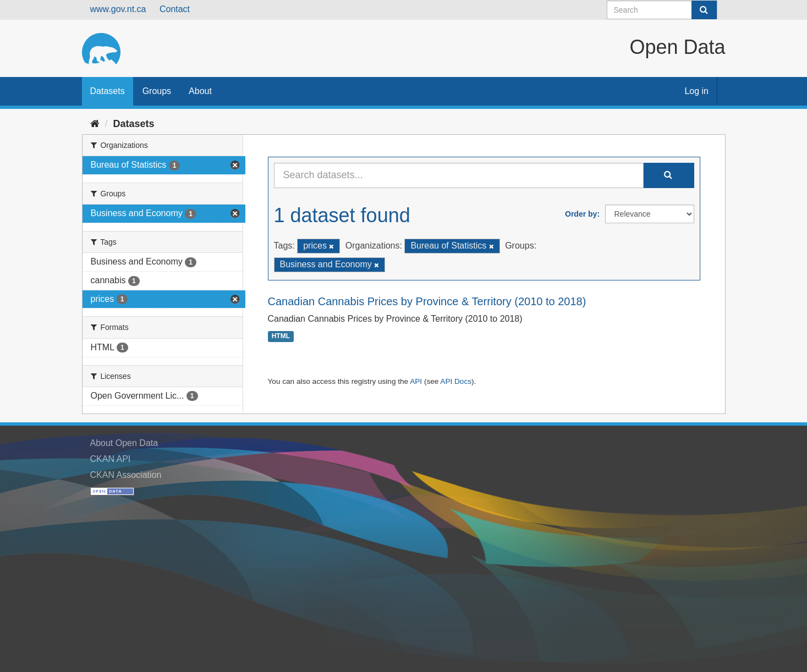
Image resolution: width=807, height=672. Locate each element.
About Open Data (124, 443)
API (416, 381)
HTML (281, 337)
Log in (696, 91)
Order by (581, 214)
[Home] (95, 124)
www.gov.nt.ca (118, 9)
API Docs (456, 381)
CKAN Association (126, 475)
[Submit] (704, 10)
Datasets (108, 91)
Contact (175, 9)
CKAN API (111, 459)
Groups (157, 91)
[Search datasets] (662, 10)
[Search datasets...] (459, 175)
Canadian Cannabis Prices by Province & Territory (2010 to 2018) (427, 301)
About (200, 91)
